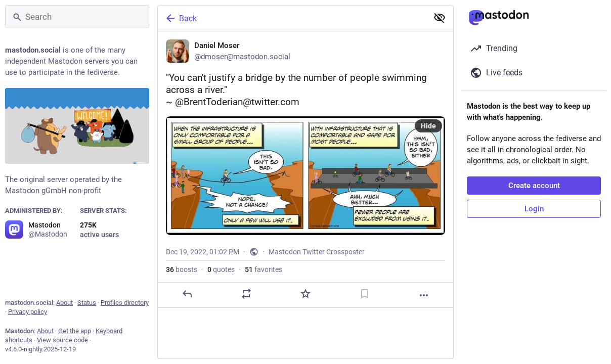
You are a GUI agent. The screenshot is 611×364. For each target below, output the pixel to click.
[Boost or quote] (246, 294)
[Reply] (187, 294)
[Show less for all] (440, 18)
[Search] (77, 17)
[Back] (292, 18)
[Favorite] (305, 294)
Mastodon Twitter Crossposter (317, 252)
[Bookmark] (365, 294)
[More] (424, 295)
